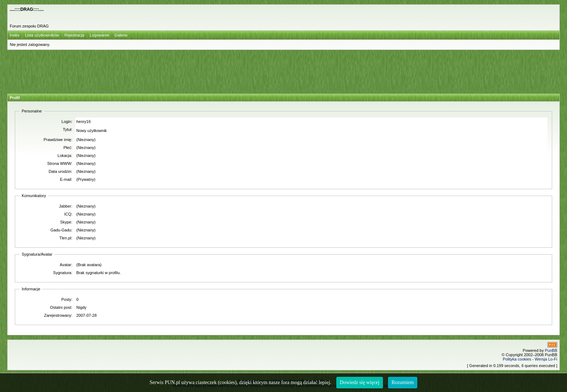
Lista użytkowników (42, 35)
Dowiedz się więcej (360, 382)
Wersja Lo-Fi (546, 359)
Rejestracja (74, 35)
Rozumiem (403, 382)
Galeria (121, 35)
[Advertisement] (280, 71)
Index (15, 35)
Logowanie (99, 35)
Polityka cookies (517, 359)
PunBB (551, 350)
